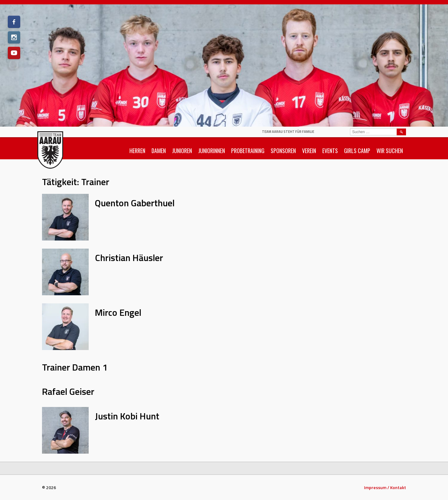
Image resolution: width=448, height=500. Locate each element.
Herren (137, 151)
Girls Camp (357, 151)
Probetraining (248, 151)
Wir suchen (390, 151)
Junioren (182, 151)
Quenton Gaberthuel (135, 203)
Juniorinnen (212, 151)
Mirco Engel (118, 312)
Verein (309, 151)
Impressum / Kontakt (385, 487)
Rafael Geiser (68, 391)
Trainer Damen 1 (75, 367)
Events (330, 151)
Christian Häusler (129, 258)
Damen (159, 151)
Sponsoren (283, 151)
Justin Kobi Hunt (127, 416)
